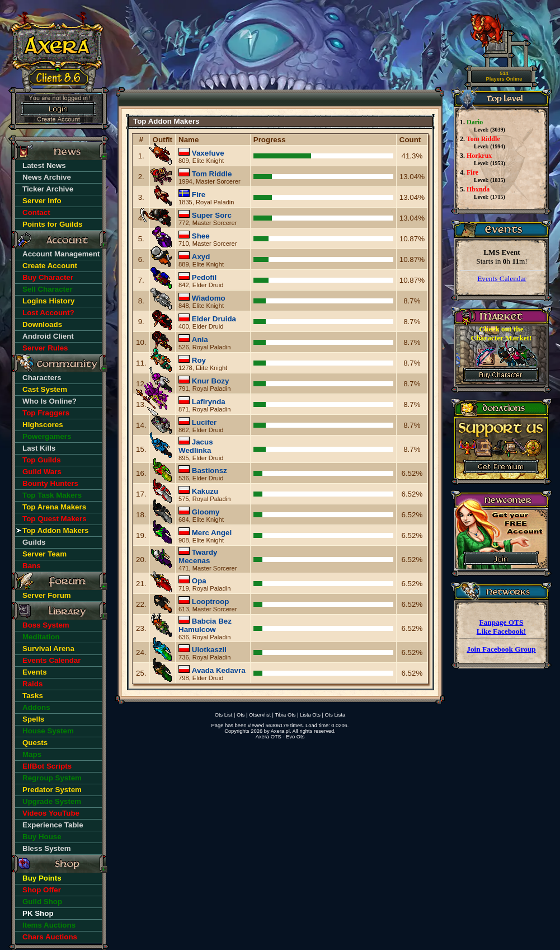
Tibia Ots (285, 715)
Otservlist (260, 715)
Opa (199, 581)
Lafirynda (209, 402)
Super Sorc (212, 215)
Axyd (201, 257)
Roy (199, 360)
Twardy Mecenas (198, 556)
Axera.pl (280, 731)
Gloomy (206, 512)
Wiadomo (209, 298)
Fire (199, 195)
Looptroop (211, 602)
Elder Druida (214, 319)
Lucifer (204, 422)
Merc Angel (212, 533)
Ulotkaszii (209, 650)
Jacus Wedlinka (196, 446)
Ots (241, 715)
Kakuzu (205, 491)
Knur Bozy (211, 381)
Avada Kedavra (219, 670)
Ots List (224, 715)
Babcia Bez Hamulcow (205, 625)
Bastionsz (210, 471)
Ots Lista (335, 715)
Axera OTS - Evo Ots (280, 737)
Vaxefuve (208, 153)
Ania (200, 340)
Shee (201, 236)
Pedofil (204, 277)
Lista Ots (310, 715)
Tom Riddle (212, 174)
